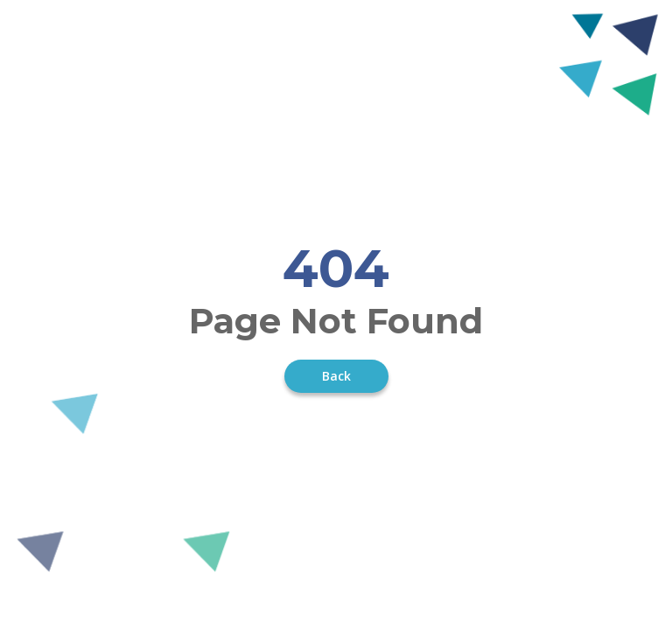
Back (336, 376)
